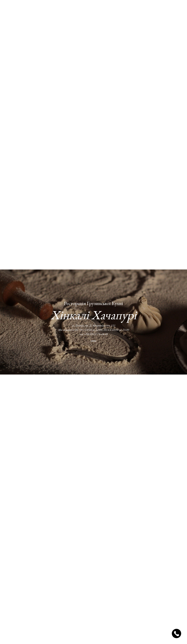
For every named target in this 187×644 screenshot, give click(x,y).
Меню (76, 8)
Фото (100, 8)
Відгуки (119, 8)
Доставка (88, 8)
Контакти (133, 8)
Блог (109, 8)
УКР (146, 8)
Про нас (64, 8)
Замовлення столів (168, 8)
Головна (51, 8)
